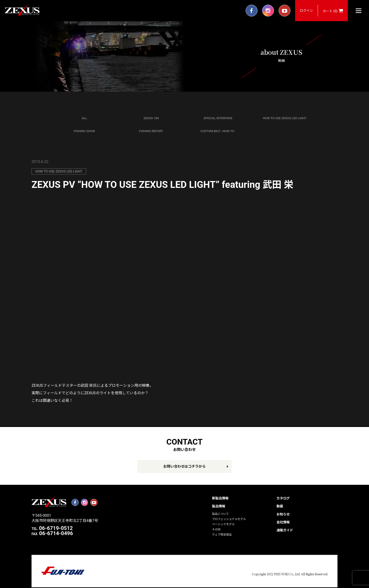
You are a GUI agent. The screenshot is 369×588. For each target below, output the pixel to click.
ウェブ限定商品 (222, 535)
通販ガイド (285, 530)
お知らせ (283, 514)
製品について (221, 514)
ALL (84, 118)
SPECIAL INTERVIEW (218, 118)
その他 (216, 529)
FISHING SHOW (84, 131)
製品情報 (219, 506)
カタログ (283, 498)
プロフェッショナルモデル (229, 519)
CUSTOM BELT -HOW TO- (218, 131)
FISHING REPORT (151, 131)
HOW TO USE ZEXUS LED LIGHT (285, 118)
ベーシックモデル (223, 524)
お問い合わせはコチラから (184, 466)
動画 (280, 506)
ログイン (306, 11)
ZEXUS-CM (151, 118)
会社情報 (283, 522)
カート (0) (333, 11)
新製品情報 (220, 498)
